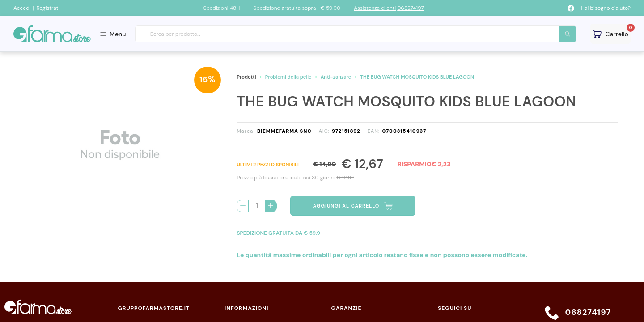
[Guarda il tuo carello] (610, 34)
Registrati (48, 8)
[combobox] (356, 34)
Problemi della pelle (288, 77)
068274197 (411, 8)
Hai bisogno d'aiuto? (606, 8)
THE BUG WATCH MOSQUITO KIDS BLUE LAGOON (417, 77)
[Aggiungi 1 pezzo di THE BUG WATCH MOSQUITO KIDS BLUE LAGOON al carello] (271, 206)
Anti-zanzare (336, 77)
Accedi (22, 8)
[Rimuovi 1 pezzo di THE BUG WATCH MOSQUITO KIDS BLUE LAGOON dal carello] (243, 206)
